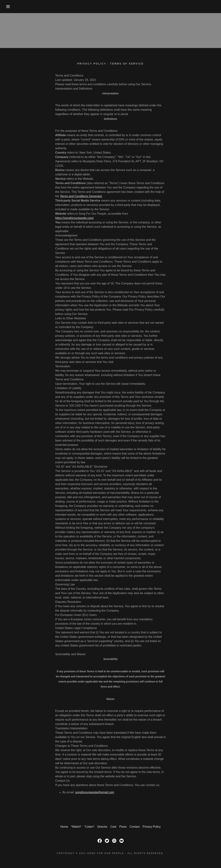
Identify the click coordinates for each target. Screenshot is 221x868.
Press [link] (123, 827)
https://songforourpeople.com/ (75, 218)
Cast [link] (113, 827)
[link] (100, 841)
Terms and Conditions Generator (81, 196)
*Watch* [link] (76, 827)
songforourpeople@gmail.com (95, 792)
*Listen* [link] (89, 827)
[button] (11, 7)
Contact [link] (135, 827)
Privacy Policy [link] (152, 827)
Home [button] (64, 827)
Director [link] (102, 827)
